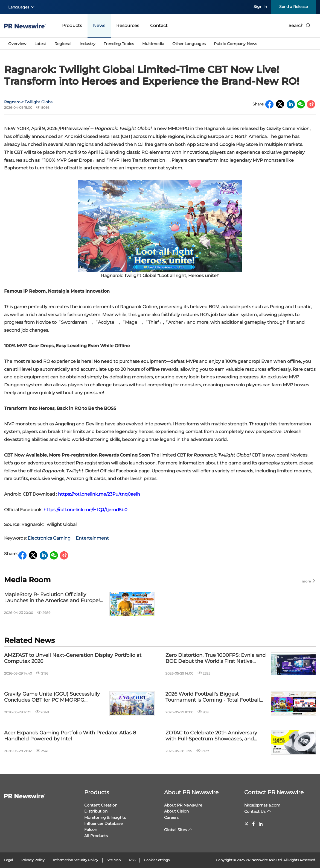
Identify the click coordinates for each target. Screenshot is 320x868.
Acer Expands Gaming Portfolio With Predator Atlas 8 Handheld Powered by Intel (70, 736)
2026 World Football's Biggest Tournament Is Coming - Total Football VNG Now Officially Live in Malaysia (213, 697)
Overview (17, 44)
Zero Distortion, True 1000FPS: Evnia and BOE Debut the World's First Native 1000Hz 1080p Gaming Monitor (216, 658)
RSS (132, 860)
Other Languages (189, 44)
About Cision (176, 811)
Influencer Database (103, 823)
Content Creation (101, 805)
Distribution (96, 811)
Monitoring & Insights (105, 817)
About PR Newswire (191, 792)
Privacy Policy (33, 860)
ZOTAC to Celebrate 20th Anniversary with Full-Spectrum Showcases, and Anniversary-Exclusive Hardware (211, 736)
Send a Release (293, 7)
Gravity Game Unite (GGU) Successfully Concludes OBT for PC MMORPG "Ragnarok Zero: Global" (52, 697)
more (309, 581)
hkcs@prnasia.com (262, 805)
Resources (128, 26)
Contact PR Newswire (274, 792)
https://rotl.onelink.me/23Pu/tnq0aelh (99, 494)
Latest (40, 44)
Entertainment (92, 538)
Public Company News (235, 44)
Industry (88, 44)
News (99, 26)
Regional (63, 44)
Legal (8, 860)
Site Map (114, 860)
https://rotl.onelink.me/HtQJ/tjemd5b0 (85, 510)
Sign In (260, 7)
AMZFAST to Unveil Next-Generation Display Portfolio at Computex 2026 (73, 658)
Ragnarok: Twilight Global (29, 102)
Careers (171, 817)
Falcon (91, 829)
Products (72, 26)
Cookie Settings (157, 860)
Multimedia (153, 44)
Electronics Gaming (49, 538)
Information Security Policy (76, 860)
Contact (159, 26)
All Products (96, 836)
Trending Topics (119, 44)
